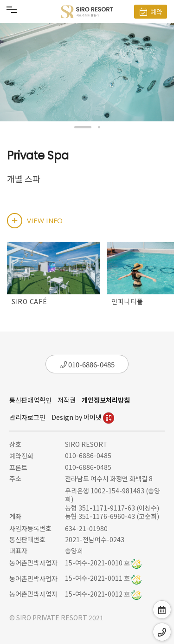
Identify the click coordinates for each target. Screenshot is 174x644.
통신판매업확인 (30, 400)
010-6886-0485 (87, 364)
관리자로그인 (27, 417)
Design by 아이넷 (83, 417)
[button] (83, 127)
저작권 (67, 400)
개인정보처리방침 (106, 400)
